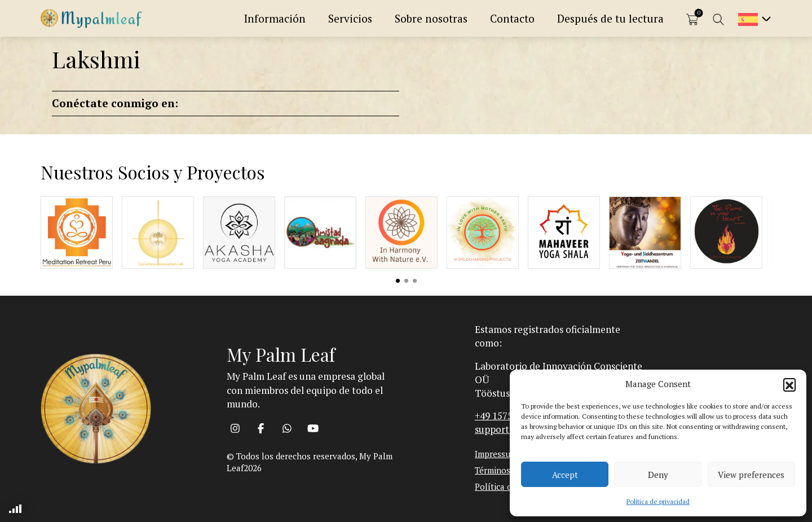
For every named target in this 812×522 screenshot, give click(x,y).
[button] (789, 384)
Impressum (496, 454)
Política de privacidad (658, 501)
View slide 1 (398, 281)
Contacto (512, 18)
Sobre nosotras (431, 18)
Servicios (350, 18)
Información (275, 18)
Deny (658, 475)
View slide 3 (415, 281)
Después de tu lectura (610, 18)
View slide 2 (406, 281)
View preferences (751, 475)
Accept (565, 475)
